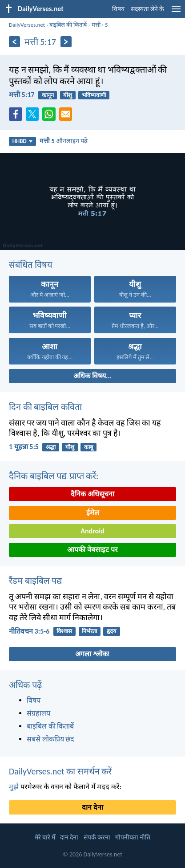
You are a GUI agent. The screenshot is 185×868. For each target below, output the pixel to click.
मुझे (14, 787)
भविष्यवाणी (94, 95)
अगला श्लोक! (92, 654)
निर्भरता (89, 631)
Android (92, 531)
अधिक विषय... (92, 376)
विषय (118, 9)
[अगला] (66, 42)
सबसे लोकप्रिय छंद (50, 739)
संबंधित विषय (31, 265)
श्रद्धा (51, 447)
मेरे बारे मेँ (45, 837)
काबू (88, 447)
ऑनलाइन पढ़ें (64, 141)
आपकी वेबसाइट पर (92, 550)
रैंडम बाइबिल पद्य (36, 581)
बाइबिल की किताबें (68, 25)
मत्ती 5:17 (22, 95)
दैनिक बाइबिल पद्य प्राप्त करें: (54, 476)
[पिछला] (14, 42)
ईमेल (93, 513)
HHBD (22, 141)
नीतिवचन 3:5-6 (29, 631)
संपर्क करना (97, 837)
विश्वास (64, 631)
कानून (48, 95)
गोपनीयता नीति (133, 837)
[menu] (176, 12)
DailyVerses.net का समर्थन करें (60, 771)
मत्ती (96, 25)
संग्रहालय (38, 713)
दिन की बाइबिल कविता (45, 407)
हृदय (112, 631)
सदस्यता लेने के (147, 9)
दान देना (92, 807)
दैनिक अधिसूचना (92, 494)
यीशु (68, 95)
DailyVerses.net (27, 25)
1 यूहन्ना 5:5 (24, 447)
